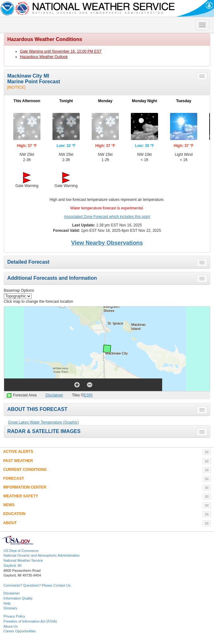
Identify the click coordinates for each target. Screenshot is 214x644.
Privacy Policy (14, 616)
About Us (11, 626)
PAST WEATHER (18, 461)
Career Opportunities (20, 631)
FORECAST (14, 478)
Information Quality (18, 598)
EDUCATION (14, 514)
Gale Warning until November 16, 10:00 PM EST (61, 51)
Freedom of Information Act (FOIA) (30, 621)
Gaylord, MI (12, 565)
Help (7, 603)
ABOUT (10, 523)
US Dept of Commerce (21, 551)
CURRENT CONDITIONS (25, 470)
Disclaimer (54, 395)
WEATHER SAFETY (21, 496)
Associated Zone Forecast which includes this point (107, 217)
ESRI (88, 395)
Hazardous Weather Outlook (44, 57)
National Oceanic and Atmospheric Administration (42, 555)
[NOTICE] (16, 87)
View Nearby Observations (107, 243)
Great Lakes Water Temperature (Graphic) (43, 422)
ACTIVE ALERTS (18, 452)
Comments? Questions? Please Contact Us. (37, 585)
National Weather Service (23, 560)
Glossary (10, 608)
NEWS (9, 505)
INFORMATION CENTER (25, 487)
